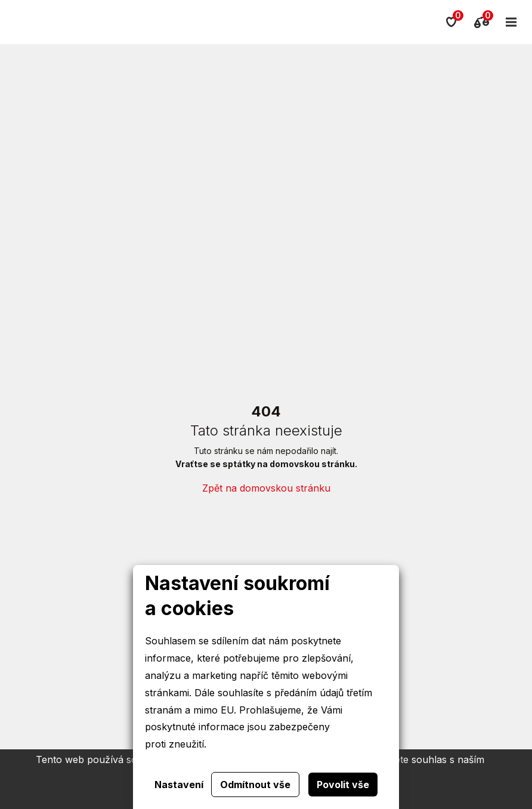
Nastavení (179, 785)
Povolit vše (343, 785)
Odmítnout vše (255, 785)
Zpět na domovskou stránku (266, 488)
